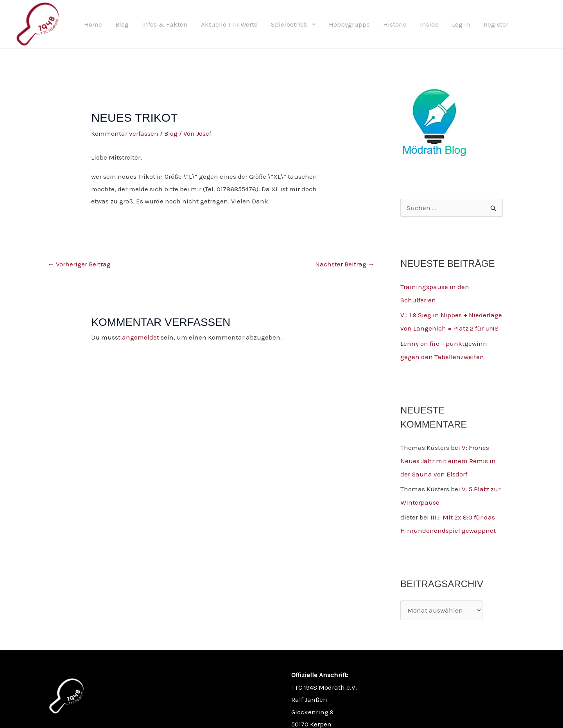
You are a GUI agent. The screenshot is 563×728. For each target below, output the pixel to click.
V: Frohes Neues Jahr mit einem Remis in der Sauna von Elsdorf (448, 461)
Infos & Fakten (165, 24)
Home (93, 24)
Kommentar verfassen (125, 133)
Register (496, 24)
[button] (312, 24)
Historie (395, 24)
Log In (461, 24)
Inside (429, 24)
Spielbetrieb (293, 24)
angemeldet (141, 337)
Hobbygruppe (349, 24)
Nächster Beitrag (345, 264)
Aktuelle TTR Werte (229, 24)
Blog (122, 24)
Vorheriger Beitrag (79, 264)
